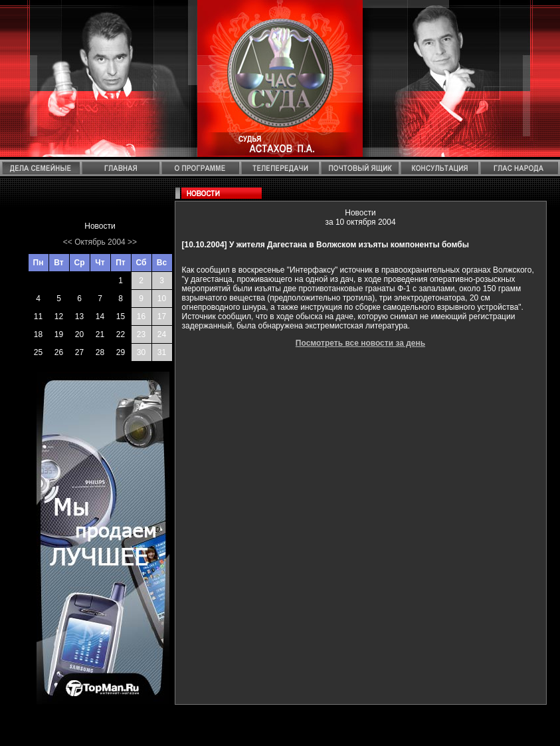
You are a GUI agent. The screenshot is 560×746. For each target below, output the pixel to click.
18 (38, 334)
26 (59, 352)
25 (38, 352)
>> (132, 242)
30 (141, 352)
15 (121, 316)
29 (121, 352)
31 (162, 352)
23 (141, 334)
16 (141, 316)
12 (59, 316)
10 (162, 299)
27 (79, 352)
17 (162, 316)
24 (162, 334)
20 (79, 334)
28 (100, 352)
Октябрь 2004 (100, 242)
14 (100, 316)
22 (121, 334)
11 (38, 316)
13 (79, 316)
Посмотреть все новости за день (360, 343)
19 (59, 334)
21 (100, 334)
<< (68, 242)
